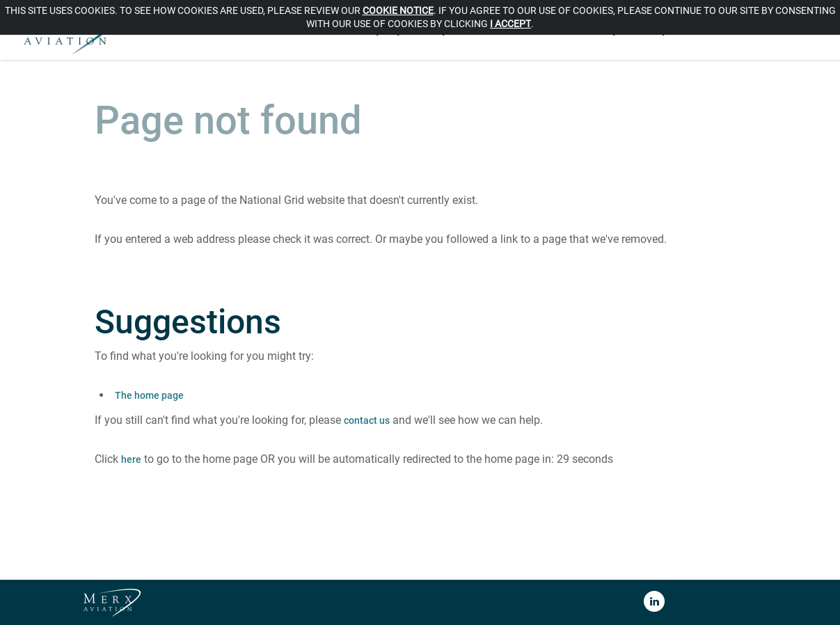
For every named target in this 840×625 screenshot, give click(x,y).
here (131, 459)
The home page (149, 395)
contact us (367, 420)
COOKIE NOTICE (398, 10)
